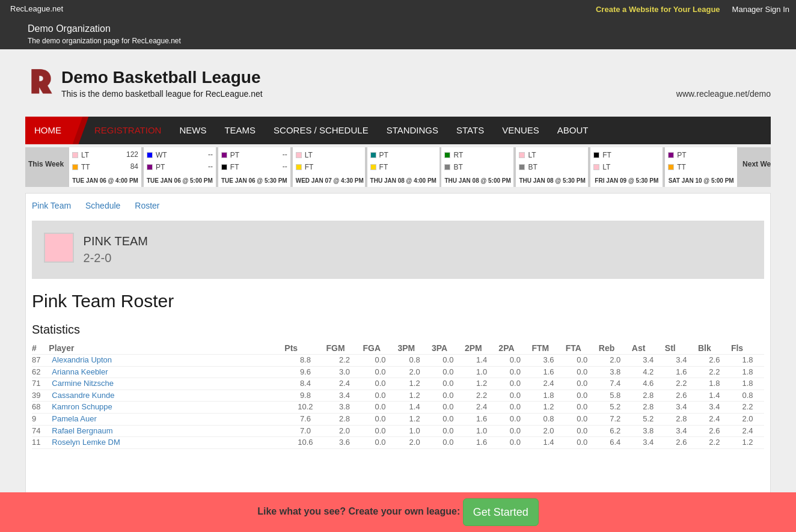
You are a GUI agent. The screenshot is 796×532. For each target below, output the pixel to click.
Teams (240, 130)
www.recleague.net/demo (724, 94)
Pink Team (51, 206)
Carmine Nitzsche (83, 383)
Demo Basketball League (161, 77)
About (573, 130)
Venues (521, 130)
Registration (128, 130)
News (193, 130)
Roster (147, 206)
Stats (470, 130)
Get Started (501, 512)
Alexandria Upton (82, 360)
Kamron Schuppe (82, 407)
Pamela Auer (74, 419)
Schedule (103, 206)
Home (48, 130)
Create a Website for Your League (658, 9)
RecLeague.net (37, 9)
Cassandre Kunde (83, 395)
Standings (412, 130)
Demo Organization (69, 29)
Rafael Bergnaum (82, 431)
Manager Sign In (761, 9)
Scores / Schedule (321, 130)
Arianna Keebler (80, 372)
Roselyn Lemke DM (86, 442)
